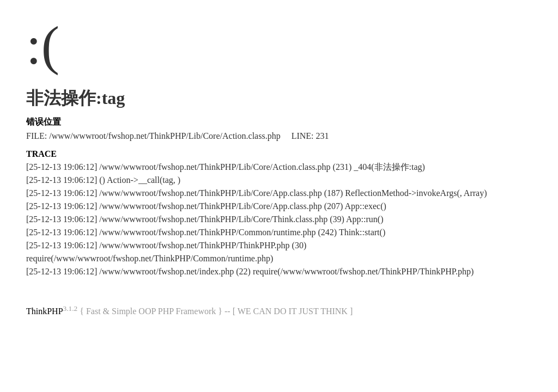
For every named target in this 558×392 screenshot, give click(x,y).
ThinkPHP (45, 311)
